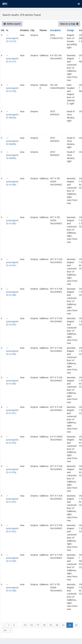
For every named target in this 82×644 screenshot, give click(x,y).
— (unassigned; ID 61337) (12, 499)
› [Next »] (10, 630)
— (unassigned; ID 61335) (12, 321)
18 (44, 625)
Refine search (12, 24)
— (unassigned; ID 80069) (12, 155)
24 (5, 630)
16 (31, 625)
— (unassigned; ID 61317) (12, 58)
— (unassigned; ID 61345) (12, 220)
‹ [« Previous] (4, 625)
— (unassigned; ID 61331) (12, 410)
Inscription (55, 30)
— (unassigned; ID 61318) (12, 88)
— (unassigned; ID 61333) (12, 440)
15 (25, 625)
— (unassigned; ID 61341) (12, 262)
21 (63, 625)
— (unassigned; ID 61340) (12, 381)
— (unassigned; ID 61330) (12, 351)
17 (38, 625)
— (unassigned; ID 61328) (12, 587)
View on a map (69, 24)
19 (51, 625)
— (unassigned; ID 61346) (12, 181)
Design (70, 30)
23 (76, 625)
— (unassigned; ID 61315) (12, 38)
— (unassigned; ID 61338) (12, 292)
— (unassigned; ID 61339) (12, 558)
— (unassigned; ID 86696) (12, 141)
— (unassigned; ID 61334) (12, 469)
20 (57, 625)
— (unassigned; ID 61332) (12, 528)
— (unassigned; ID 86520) (12, 114)
